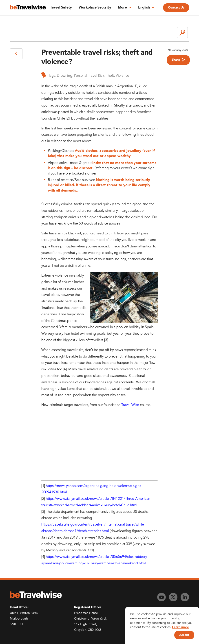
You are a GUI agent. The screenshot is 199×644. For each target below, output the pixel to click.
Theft (110, 76)
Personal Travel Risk (89, 76)
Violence (122, 76)
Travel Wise (130, 405)
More (122, 8)
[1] (135, 86)
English (144, 8)
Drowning (64, 76)
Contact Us (176, 8)
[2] (68, 118)
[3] (106, 340)
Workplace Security (95, 8)
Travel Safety (61, 8)
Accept (184, 635)
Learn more (180, 627)
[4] (65, 369)
